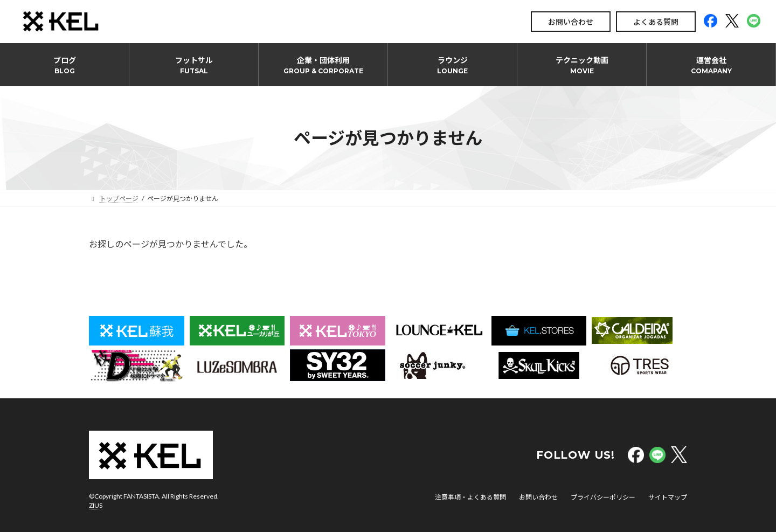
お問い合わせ (571, 22)
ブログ (65, 65)
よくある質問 (656, 22)
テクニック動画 (582, 65)
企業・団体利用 (323, 65)
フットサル (194, 65)
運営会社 (711, 65)
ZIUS (96, 505)
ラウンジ (452, 65)
